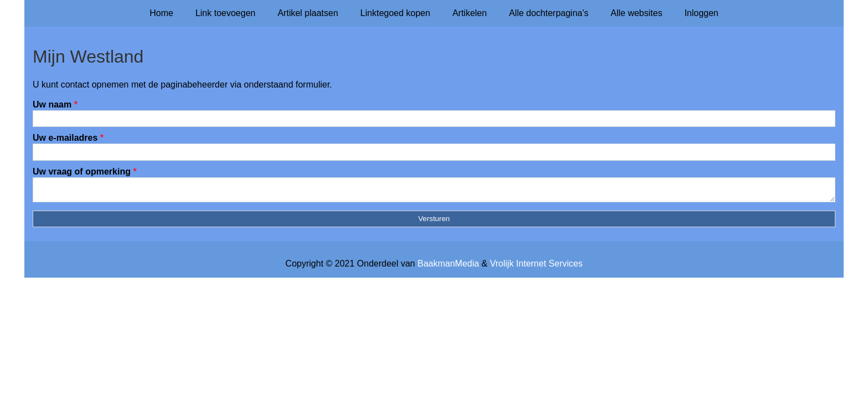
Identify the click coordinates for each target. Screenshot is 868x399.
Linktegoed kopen (395, 13)
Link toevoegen (226, 13)
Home (161, 13)
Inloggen (701, 13)
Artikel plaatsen (308, 13)
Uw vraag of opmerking (85, 172)
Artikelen (469, 13)
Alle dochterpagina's (549, 13)
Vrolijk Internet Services (536, 267)
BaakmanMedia (448, 267)
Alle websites (636, 13)
